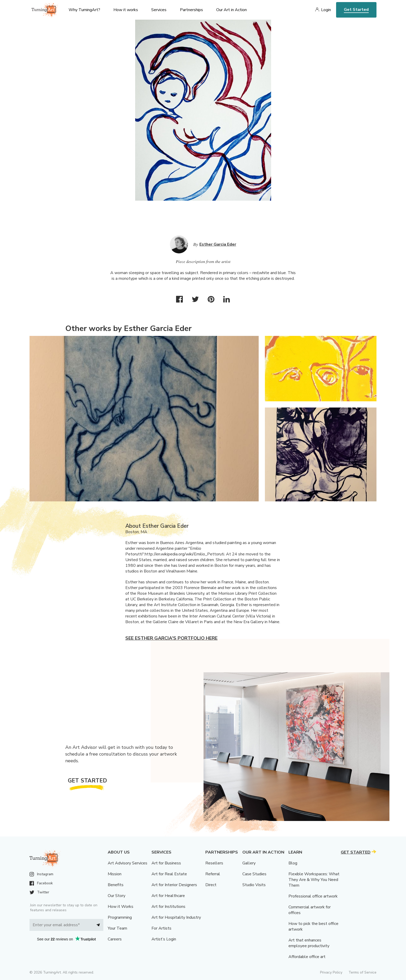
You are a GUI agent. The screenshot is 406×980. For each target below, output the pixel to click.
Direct (211, 885)
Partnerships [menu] (191, 10)
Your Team (117, 928)
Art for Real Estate (169, 874)
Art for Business (166, 863)
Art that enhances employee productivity (309, 943)
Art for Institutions (168, 907)
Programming (120, 917)
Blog (293, 863)
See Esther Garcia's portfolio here (171, 638)
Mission (115, 874)
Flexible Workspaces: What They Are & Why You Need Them (314, 880)
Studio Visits (254, 885)
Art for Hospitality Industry (176, 917)
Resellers (214, 863)
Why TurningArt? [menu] (84, 10)
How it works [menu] (126, 10)
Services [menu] (159, 10)
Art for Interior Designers (174, 885)
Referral (213, 874)
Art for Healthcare (168, 896)
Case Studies (254, 874)
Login (326, 10)
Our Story (117, 896)
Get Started (356, 10)
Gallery (249, 863)
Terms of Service (363, 972)
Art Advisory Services (128, 863)
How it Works (121, 907)
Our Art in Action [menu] (231, 10)
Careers (115, 939)
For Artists (161, 928)
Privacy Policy (331, 972)
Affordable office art (307, 957)
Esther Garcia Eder (218, 244)
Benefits (116, 885)
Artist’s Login (164, 939)
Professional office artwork (313, 896)
